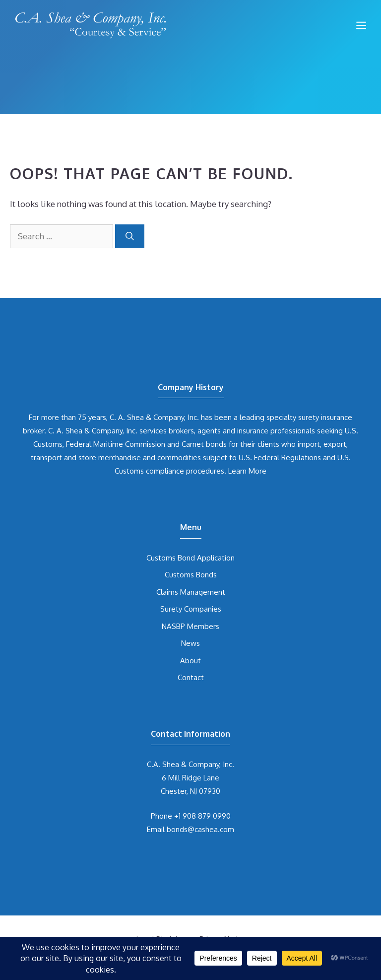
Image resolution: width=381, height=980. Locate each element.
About (190, 661)
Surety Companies (191, 609)
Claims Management (191, 592)
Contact (191, 677)
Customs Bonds (191, 575)
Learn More (247, 471)
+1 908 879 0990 (202, 816)
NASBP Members (190, 626)
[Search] (130, 236)
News (190, 643)
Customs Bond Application (190, 558)
